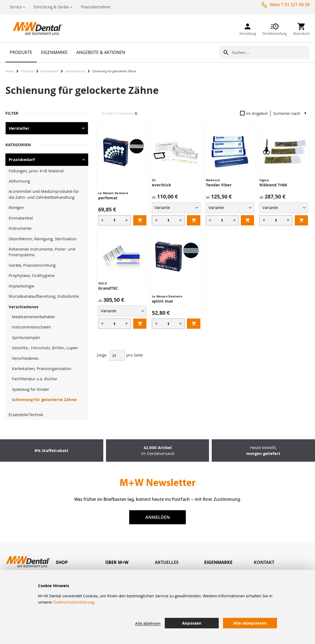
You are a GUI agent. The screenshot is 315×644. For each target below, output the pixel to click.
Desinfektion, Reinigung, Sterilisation (43, 239)
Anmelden (158, 517)
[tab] (81, 562)
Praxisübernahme (96, 7)
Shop (62, 562)
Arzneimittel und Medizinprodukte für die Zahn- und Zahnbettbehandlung (44, 194)
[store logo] (32, 28)
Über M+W (117, 562)
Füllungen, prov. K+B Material (36, 171)
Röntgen (16, 207)
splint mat (162, 301)
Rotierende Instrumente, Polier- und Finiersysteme (42, 252)
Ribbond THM (273, 185)
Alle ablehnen (148, 623)
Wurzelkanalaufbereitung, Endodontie (44, 296)
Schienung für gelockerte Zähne (44, 400)
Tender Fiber (219, 185)
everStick (161, 185)
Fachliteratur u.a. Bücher (35, 379)
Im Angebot (254, 113)
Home (10, 71)
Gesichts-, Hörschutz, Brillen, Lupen (45, 348)
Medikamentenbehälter (34, 317)
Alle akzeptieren (250, 623)
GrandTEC (108, 288)
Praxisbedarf (49, 71)
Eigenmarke (218, 562)
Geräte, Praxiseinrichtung (32, 265)
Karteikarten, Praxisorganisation (42, 368)
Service (16, 7)
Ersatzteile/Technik (26, 415)
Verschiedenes (75, 71)
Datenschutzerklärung (74, 602)
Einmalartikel (21, 218)
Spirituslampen (26, 337)
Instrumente (20, 228)
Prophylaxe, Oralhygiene (32, 275)
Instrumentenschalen (31, 327)
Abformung (19, 181)
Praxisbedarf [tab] (22, 160)
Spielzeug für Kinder (30, 389)
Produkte (27, 71)
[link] (248, 28)
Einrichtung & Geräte (51, 7)
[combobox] (271, 52)
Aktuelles (167, 562)
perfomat (108, 198)
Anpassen (192, 623)
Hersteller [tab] (19, 128)
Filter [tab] (12, 113)
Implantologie (21, 286)
